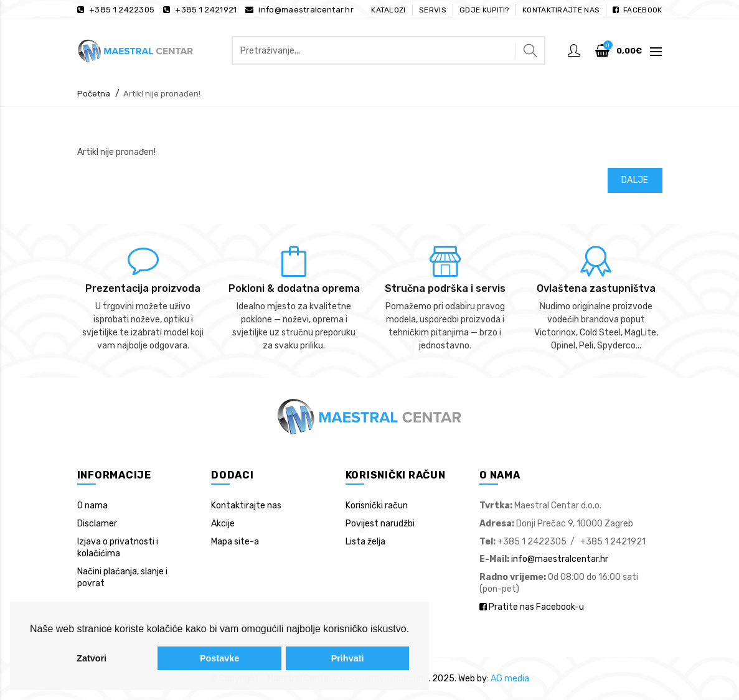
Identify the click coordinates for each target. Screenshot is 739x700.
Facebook (637, 10)
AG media (510, 679)
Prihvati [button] (348, 658)
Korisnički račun (377, 506)
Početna (94, 94)
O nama (92, 506)
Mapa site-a (235, 542)
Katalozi (388, 10)
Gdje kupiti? (484, 10)
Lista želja (365, 542)
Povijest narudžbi (380, 524)
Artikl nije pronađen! (162, 94)
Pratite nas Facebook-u (532, 607)
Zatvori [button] (92, 658)
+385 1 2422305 (122, 10)
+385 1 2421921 (206, 10)
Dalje (635, 180)
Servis (433, 10)
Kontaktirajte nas (561, 10)
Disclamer (97, 524)
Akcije (223, 524)
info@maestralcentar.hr (306, 10)
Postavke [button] (219, 658)
